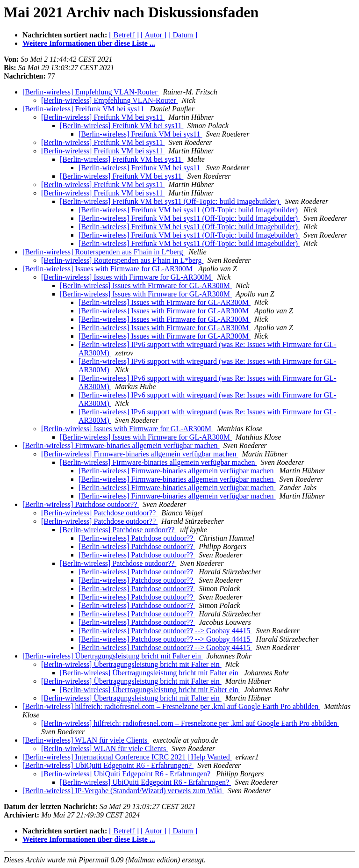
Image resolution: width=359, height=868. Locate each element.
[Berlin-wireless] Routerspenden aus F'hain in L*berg (104, 252)
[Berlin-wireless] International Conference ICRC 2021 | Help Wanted (127, 757)
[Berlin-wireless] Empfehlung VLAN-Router (91, 92)
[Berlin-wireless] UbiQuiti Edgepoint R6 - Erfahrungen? (108, 765)
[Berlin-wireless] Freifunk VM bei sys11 (84, 109)
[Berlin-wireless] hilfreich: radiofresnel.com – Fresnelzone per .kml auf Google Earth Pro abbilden (171, 706)
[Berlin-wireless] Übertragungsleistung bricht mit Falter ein (113, 656)
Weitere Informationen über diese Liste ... (89, 43)
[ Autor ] (154, 35)
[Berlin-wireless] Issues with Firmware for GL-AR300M (108, 269)
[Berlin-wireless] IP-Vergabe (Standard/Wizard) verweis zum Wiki (123, 791)
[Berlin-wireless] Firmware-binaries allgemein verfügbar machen (121, 445)
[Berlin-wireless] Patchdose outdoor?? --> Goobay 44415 (165, 631)
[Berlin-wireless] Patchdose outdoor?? (81, 504)
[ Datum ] (183, 35)
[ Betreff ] (124, 35)
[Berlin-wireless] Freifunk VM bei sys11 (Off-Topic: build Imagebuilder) (170, 201)
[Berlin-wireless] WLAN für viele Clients (86, 740)
